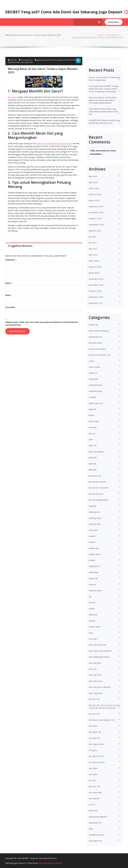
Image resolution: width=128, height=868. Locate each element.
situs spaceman (96, 693)
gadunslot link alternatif (67, 60)
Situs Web (10, 307)
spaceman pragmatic (98, 817)
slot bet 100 (94, 699)
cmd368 (92, 397)
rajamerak (93, 578)
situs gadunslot (27, 62)
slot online (93, 768)
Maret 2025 (94, 261)
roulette (92, 584)
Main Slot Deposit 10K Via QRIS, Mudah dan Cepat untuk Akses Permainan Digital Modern (103, 100)
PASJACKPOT (95, 566)
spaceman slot (95, 823)
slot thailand (94, 798)
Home (100, 35)
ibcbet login (94, 421)
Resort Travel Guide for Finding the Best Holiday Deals (104, 79)
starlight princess (96, 835)
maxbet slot (94, 548)
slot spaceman (95, 792)
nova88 (92, 560)
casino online (94, 367)
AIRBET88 (93, 325)
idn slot (92, 433)
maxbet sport (95, 554)
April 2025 (93, 255)
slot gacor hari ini (96, 756)
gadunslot (41, 60)
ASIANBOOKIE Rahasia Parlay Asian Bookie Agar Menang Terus (104, 122)
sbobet (92, 609)
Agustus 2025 (95, 231)
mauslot (92, 536)
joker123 (93, 445)
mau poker (93, 530)
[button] (99, 22)
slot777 (92, 805)
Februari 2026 (95, 194)
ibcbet (91, 415)
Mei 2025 (93, 249)
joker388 (93, 458)
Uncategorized (113, 35)
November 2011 (96, 303)
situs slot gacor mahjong (100, 687)
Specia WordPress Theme (50, 863)
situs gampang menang (99, 657)
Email (8, 295)
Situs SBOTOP (95, 675)
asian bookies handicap (99, 331)
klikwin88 (93, 470)
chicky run (93, 373)
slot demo (93, 726)
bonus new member (98, 349)
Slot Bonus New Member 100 (102, 720)
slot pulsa (93, 774)
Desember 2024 (96, 279)
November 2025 (96, 212)
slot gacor (93, 750)
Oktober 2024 (95, 291)
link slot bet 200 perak (99, 488)
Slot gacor (12, 97)
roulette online (95, 590)
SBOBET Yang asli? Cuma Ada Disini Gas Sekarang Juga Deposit (64, 12)
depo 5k (92, 409)
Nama (9, 283)
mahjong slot (94, 512)
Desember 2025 (96, 206)
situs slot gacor (96, 681)
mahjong (92, 506)
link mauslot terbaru (97, 482)
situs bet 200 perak (97, 645)
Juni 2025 (93, 243)
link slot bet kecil (96, 494)
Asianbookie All (95, 337)
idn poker (93, 427)
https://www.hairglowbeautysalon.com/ (54, 143)
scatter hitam (95, 627)
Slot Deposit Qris (96, 744)
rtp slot (92, 602)
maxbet (92, 542)
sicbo (91, 633)
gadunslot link (51, 60)
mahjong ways (95, 518)
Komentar (11, 260)
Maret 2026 (94, 188)
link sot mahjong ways (98, 500)
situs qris (93, 669)
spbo (91, 829)
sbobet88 (93, 615)
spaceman (93, 810)
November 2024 (96, 285)
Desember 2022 (96, 297)
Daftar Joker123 (96, 403)
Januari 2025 (94, 273)
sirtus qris (93, 639)
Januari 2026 (94, 200)
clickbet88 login (95, 391)
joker (91, 439)
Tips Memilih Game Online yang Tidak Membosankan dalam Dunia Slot (103, 111)
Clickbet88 (93, 379)
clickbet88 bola (95, 385)
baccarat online (95, 343)
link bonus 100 (95, 476)
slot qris (92, 780)
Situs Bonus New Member (100, 651)
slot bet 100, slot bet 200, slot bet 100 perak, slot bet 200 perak (104, 707)
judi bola (92, 464)
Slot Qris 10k (94, 786)
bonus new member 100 (100, 355)
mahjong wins (95, 524)
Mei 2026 (93, 176)
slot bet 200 (94, 714)
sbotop (92, 621)
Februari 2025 (95, 267)
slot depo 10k (95, 732)
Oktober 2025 (95, 219)
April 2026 (93, 182)
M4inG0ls (12, 60)
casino (91, 361)
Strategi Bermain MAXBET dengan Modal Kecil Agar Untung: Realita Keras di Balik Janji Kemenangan (104, 89)
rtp (90, 596)
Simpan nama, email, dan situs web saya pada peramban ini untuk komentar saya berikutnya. (42, 323)
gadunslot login (14, 62)
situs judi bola (95, 663)
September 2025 (96, 225)
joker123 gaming (96, 452)
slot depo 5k (94, 738)
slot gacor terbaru (97, 762)
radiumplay (94, 572)
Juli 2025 (92, 237)
